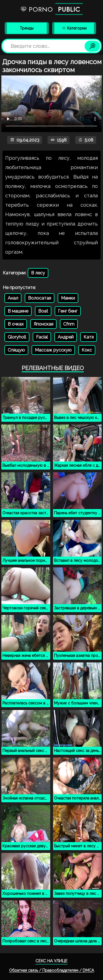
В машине (18, 311)
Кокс (87, 350)
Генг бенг (68, 311)
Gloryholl (17, 337)
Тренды (27, 28)
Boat (43, 311)
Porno (52, 9)
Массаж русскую (53, 350)
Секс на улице (51, 961)
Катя (89, 337)
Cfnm (69, 324)
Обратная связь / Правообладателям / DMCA (51, 970)
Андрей (66, 337)
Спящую (16, 350)
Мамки (68, 298)
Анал (13, 298)
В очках (16, 324)
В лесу (38, 273)
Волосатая (40, 298)
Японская (43, 324)
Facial (42, 337)
